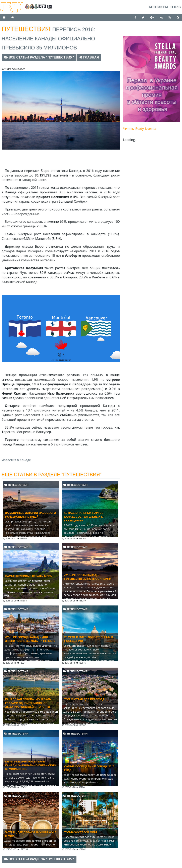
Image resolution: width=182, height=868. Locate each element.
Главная (89, 57)
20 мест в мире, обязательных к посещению (88, 639)
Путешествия (16, 485)
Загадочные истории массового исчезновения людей (31, 515)
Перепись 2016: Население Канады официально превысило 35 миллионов (31, 765)
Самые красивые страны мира (28, 576)
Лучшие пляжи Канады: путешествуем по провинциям (88, 577)
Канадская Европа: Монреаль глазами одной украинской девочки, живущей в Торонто (28, 703)
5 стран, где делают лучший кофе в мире (31, 834)
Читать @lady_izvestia (140, 129)
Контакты (158, 7)
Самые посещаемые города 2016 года (89, 768)
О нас (176, 7)
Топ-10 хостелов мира (81, 832)
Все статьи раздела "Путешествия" (39, 57)
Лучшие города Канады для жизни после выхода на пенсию (30, 639)
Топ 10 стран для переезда (84, 699)
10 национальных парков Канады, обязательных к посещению (84, 517)
